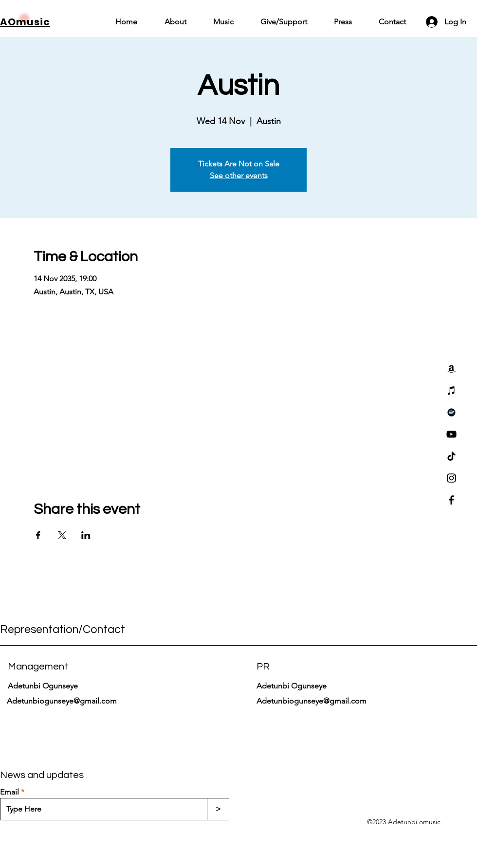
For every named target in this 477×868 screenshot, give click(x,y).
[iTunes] (451, 390)
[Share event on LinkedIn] (86, 535)
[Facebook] (451, 500)
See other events (239, 175)
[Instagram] (451, 478)
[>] (218, 809)
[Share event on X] (62, 535)
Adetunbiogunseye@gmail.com (62, 701)
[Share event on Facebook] (38, 535)
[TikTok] (451, 456)
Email (9, 792)
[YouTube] (451, 434)
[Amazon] (451, 369)
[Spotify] (451, 412)
